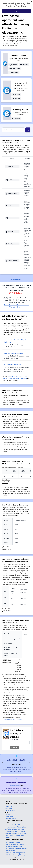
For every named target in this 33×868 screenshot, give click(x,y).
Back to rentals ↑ (17, 280)
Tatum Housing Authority (12, 364)
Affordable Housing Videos (15, 829)
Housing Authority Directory (15, 831)
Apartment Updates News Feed (16, 833)
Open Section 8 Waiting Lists (15, 825)
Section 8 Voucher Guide (14, 846)
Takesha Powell (15, 785)
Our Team (9, 808)
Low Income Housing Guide (15, 844)
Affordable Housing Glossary (15, 855)
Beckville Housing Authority (13, 353)
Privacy (8, 814)
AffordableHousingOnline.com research (13, 719)
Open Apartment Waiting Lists (16, 827)
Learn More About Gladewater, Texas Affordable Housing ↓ (17, 306)
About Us (9, 806)
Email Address (15, 739)
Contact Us (9, 816)
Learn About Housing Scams (15, 853)
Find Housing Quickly (13, 842)
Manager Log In (11, 818)
